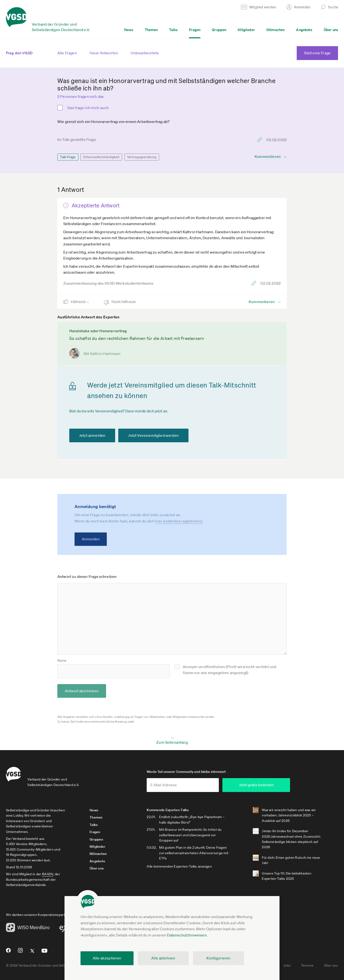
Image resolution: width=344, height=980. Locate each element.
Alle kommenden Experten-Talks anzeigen (180, 866)
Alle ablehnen (163, 958)
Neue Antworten (104, 53)
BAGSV (48, 874)
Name (62, 660)
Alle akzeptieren (107, 958)
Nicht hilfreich (124, 302)
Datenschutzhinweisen (187, 935)
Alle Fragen (67, 53)
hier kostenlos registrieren (179, 521)
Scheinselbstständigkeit (101, 157)
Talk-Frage (68, 157)
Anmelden (91, 539)
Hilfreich (81, 302)
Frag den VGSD (19, 53)
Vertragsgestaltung (142, 157)
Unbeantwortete (145, 53)
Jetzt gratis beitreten (262, 785)
